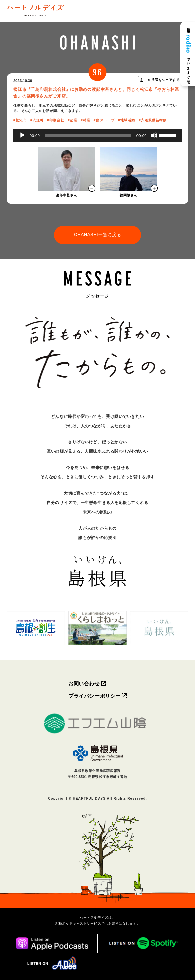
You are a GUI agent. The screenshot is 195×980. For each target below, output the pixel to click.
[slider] (88, 135)
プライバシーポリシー (94, 696)
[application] (97, 135)
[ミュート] (154, 135)
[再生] (22, 135)
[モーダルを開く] (67, 169)
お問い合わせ (84, 683)
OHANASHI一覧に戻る (97, 235)
